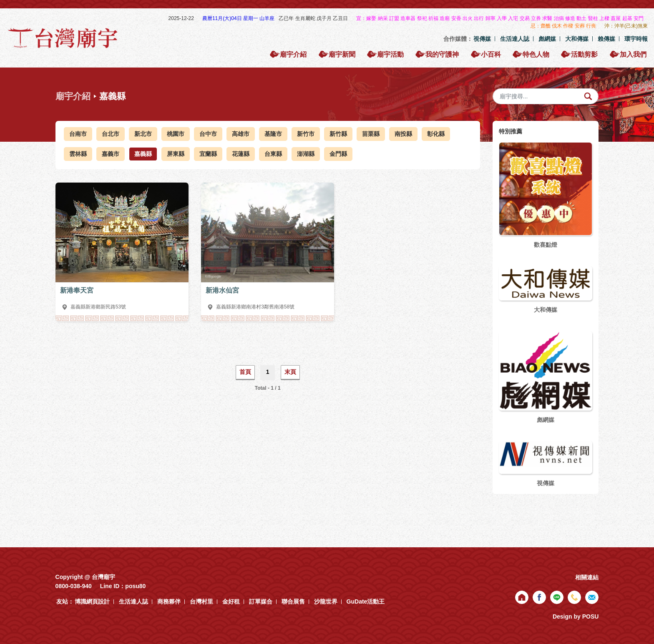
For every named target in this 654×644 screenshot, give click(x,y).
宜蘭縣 (208, 154)
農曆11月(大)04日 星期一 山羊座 (239, 18)
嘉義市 (111, 154)
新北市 (143, 134)
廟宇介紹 (73, 96)
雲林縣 (78, 154)
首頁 (245, 372)
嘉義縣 (143, 154)
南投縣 (403, 134)
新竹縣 (338, 134)
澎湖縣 (306, 154)
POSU (591, 616)
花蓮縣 (241, 154)
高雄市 (241, 134)
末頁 (290, 372)
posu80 (135, 586)
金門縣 (338, 154)
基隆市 (273, 134)
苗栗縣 (371, 134)
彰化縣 (436, 134)
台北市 (111, 134)
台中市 (208, 134)
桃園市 (176, 134)
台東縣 (273, 154)
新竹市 (306, 134)
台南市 (78, 134)
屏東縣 (176, 154)
